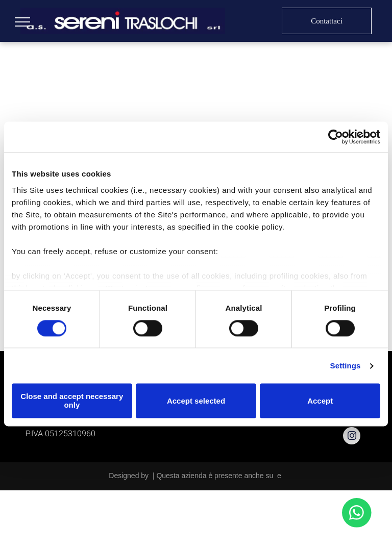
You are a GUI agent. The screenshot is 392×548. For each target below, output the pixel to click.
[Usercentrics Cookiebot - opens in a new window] (336, 137)
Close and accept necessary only (72, 401)
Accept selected (196, 401)
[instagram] (352, 437)
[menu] (22, 22)
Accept (320, 401)
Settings (346, 366)
